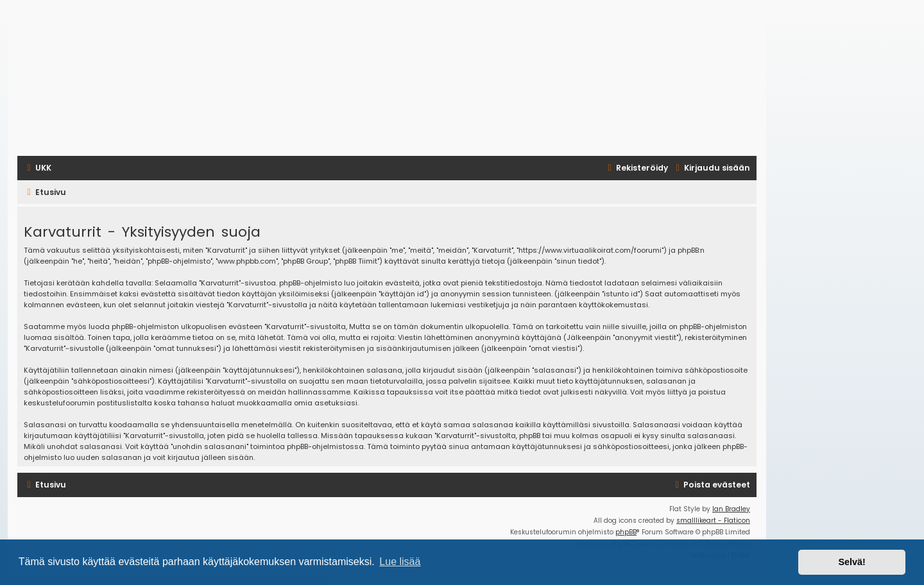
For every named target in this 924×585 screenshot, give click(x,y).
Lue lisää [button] (400, 562)
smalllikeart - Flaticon (713, 521)
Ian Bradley (731, 509)
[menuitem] (38, 168)
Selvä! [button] (851, 562)
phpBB (626, 532)
